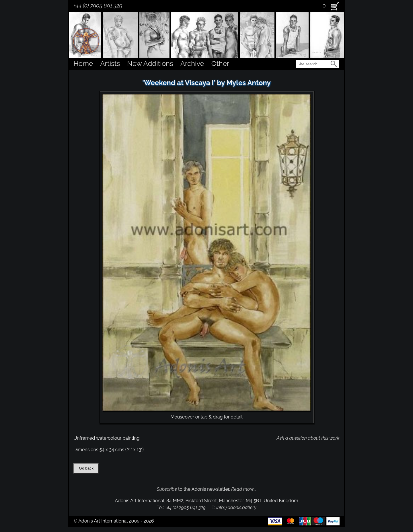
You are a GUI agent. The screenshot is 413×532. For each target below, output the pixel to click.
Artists (110, 63)
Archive (192, 63)
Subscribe (167, 489)
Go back (86, 468)
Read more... (244, 489)
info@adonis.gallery (236, 507)
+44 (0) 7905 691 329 (98, 5)
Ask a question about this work (308, 438)
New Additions (150, 63)
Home (83, 63)
